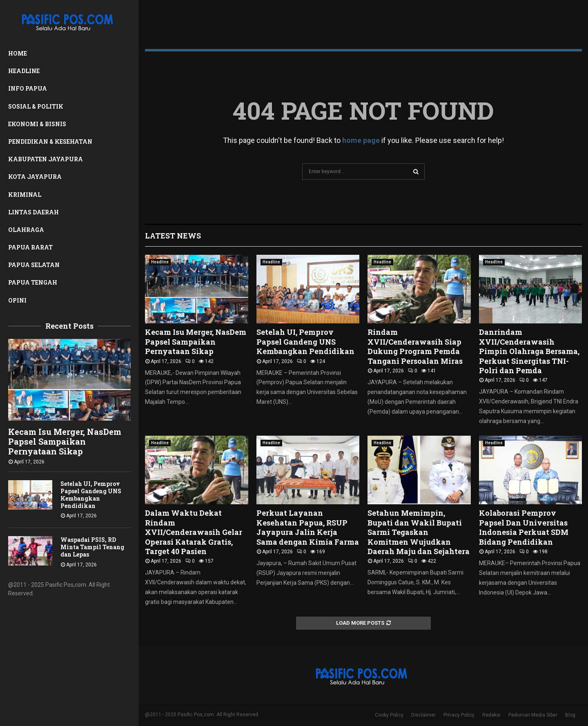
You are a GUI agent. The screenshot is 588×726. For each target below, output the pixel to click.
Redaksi (491, 715)
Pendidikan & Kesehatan (50, 141)
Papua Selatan (34, 265)
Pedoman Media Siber (533, 715)
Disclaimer (423, 715)
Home (18, 53)
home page (361, 140)
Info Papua (28, 88)
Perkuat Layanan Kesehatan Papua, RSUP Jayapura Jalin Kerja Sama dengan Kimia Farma (308, 527)
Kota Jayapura (35, 177)
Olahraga (26, 230)
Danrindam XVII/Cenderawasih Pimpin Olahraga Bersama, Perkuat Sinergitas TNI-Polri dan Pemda (529, 351)
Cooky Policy (389, 715)
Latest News (173, 236)
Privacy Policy (459, 715)
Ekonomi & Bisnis (37, 124)
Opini (17, 300)
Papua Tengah (33, 282)
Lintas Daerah (33, 212)
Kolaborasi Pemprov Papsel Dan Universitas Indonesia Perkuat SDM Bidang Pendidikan (524, 527)
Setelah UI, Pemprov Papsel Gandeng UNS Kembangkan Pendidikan (91, 495)
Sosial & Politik (36, 106)
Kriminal (25, 195)
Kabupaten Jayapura (46, 159)
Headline (24, 71)
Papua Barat (30, 247)
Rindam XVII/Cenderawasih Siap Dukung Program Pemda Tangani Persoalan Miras (415, 346)
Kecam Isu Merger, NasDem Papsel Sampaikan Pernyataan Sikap (65, 441)
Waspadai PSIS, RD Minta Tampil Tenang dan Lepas (92, 547)
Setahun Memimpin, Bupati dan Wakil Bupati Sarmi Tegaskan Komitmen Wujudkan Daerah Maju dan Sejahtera (419, 532)
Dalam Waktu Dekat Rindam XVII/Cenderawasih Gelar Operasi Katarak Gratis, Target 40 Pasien (194, 532)
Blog (570, 715)
